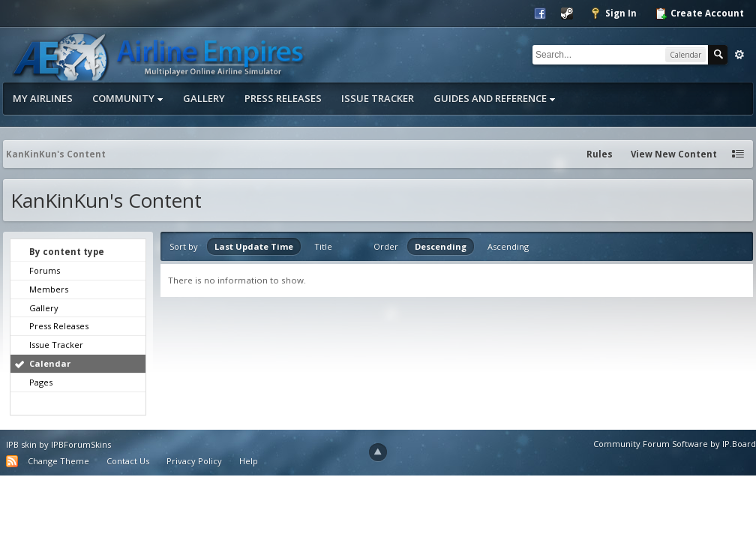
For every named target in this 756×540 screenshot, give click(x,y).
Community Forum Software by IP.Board (675, 444)
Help (249, 461)
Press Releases (283, 98)
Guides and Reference (495, 98)
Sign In (613, 13)
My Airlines (43, 98)
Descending (441, 246)
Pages (41, 382)
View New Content (674, 154)
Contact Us (128, 461)
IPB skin (21, 444)
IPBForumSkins (81, 444)
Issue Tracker (378, 98)
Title (323, 246)
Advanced (739, 55)
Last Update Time (254, 246)
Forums (45, 270)
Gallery (204, 98)
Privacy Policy (194, 461)
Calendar (50, 363)
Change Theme (58, 461)
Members (49, 289)
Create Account (699, 13)
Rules (600, 154)
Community (128, 98)
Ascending (508, 246)
